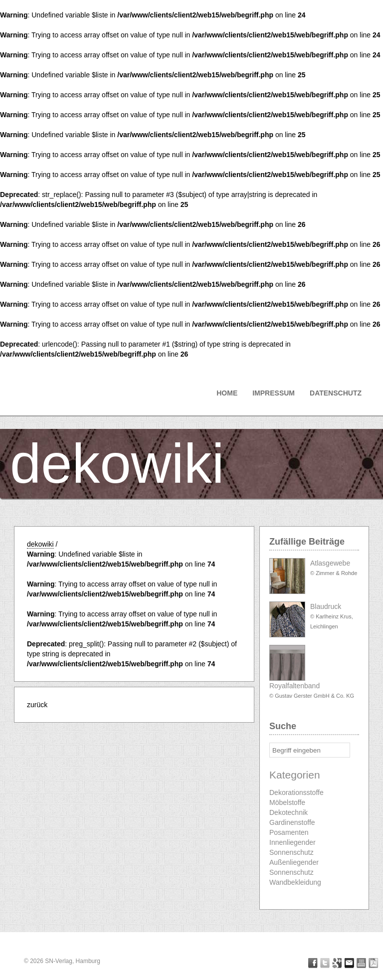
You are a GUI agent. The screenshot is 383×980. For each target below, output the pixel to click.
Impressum (274, 393)
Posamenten (289, 832)
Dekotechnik (288, 812)
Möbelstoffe (287, 802)
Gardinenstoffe (292, 822)
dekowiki (117, 464)
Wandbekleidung (295, 882)
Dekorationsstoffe (296, 792)
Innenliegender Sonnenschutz (292, 847)
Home (227, 393)
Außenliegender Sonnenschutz (294, 867)
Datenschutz (336, 393)
